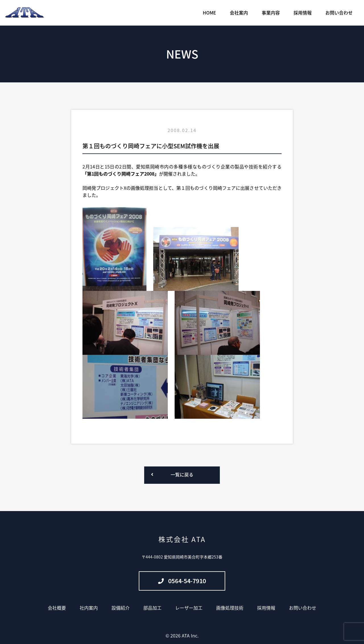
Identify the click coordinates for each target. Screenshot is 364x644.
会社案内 (239, 12)
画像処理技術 (230, 608)
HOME (209, 12)
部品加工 (152, 608)
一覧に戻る (182, 474)
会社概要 (57, 608)
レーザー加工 (189, 608)
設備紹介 (121, 608)
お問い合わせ (339, 12)
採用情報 (303, 12)
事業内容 (271, 12)
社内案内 (89, 608)
